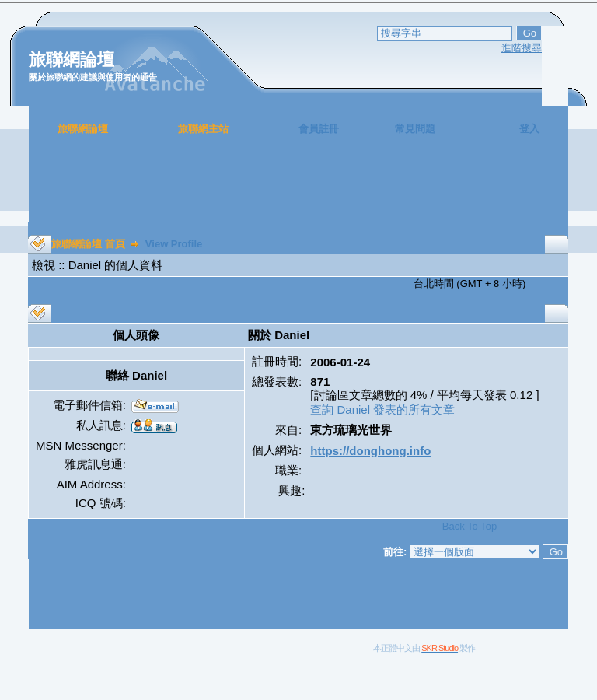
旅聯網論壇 (83, 129)
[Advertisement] (298, 187)
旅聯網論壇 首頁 (88, 244)
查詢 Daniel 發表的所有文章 (382, 409)
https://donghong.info (370, 451)
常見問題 (415, 129)
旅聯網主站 (203, 129)
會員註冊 (319, 129)
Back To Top (470, 526)
